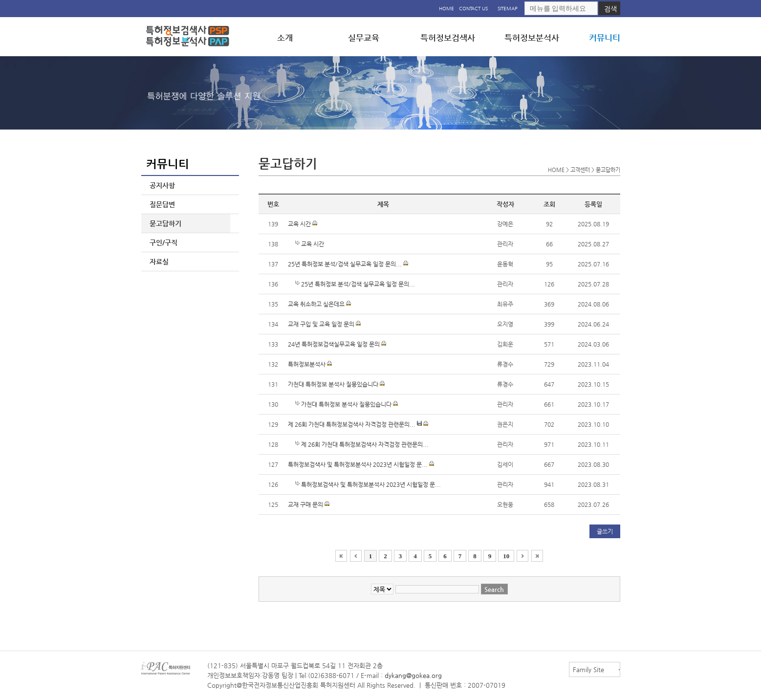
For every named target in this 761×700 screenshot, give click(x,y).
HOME (446, 9)
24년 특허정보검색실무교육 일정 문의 (337, 344)
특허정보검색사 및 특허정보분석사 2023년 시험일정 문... (361, 464)
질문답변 (160, 204)
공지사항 (160, 185)
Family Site (588, 669)
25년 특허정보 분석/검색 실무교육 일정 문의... (348, 264)
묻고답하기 (163, 223)
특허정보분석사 (310, 364)
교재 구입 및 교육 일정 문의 (324, 324)
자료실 (157, 262)
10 (506, 556)
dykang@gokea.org (413, 675)
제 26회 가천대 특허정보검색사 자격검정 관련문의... (358, 424)
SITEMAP (508, 9)
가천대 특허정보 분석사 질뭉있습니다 (336, 384)
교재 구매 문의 (309, 504)
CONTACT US (473, 9)
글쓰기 (605, 531)
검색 (610, 9)
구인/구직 (162, 242)
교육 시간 (303, 224)
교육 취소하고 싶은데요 (319, 304)
